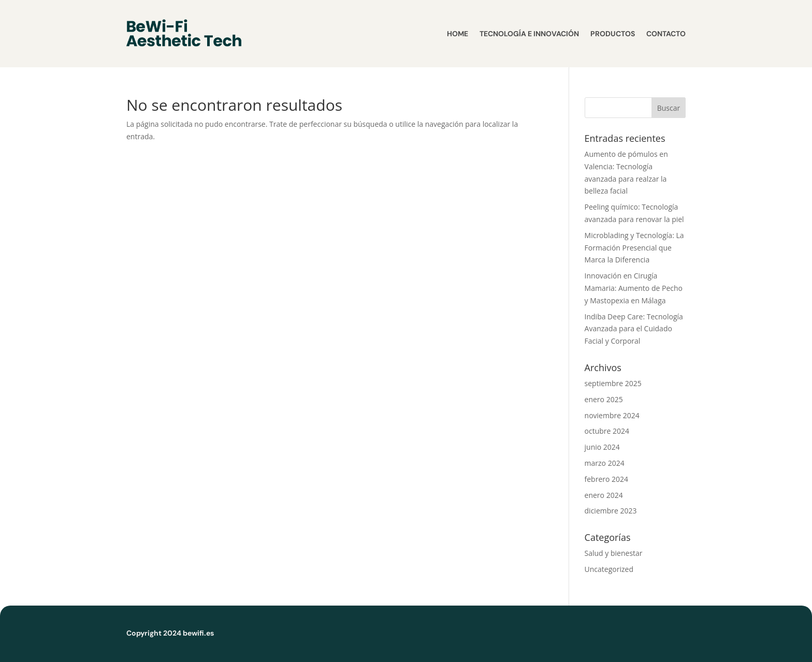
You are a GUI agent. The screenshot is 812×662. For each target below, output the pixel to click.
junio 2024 (602, 447)
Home (458, 34)
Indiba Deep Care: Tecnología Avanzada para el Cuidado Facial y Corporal (634, 329)
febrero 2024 (607, 479)
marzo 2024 (605, 463)
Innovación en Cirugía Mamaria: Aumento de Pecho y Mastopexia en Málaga (634, 288)
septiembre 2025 (613, 383)
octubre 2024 (607, 431)
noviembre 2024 (612, 415)
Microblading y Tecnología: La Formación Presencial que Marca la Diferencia (634, 248)
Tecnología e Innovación (529, 34)
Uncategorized (609, 569)
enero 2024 (604, 495)
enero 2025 (604, 399)
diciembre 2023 (611, 511)
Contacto (666, 34)
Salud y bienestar (614, 553)
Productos (613, 34)
